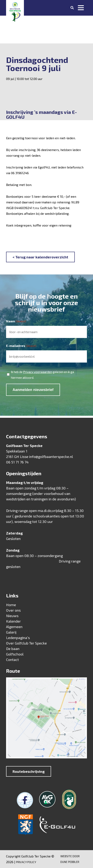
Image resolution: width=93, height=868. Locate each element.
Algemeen (14, 627)
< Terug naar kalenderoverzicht (40, 257)
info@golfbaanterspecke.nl (51, 457)
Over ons (13, 610)
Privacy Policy (26, 862)
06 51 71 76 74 (17, 462)
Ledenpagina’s (18, 638)
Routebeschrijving (29, 771)
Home (11, 605)
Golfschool (15, 654)
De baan (13, 649)
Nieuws (12, 616)
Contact (12, 660)
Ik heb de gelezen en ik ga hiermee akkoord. (42, 374)
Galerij (11, 632)
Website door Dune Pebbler (70, 859)
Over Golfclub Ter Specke (26, 643)
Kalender (13, 621)
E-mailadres (21, 346)
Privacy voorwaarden (38, 372)
